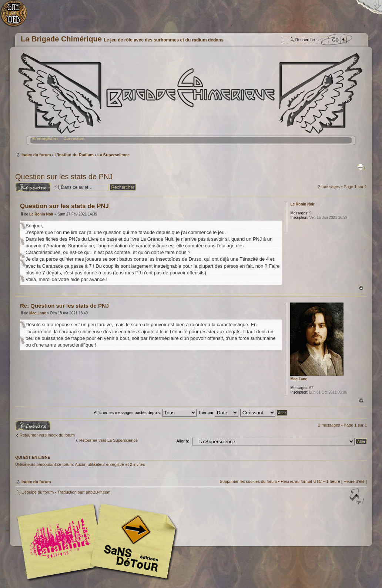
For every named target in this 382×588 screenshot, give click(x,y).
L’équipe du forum (38, 492)
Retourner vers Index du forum (47, 435)
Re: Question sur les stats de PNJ (64, 306)
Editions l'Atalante (98, 541)
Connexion (74, 138)
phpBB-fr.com (98, 492)
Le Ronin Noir (41, 214)
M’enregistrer (45, 138)
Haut (361, 288)
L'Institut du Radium (74, 155)
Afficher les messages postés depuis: (145, 412)
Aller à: (183, 441)
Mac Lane (38, 313)
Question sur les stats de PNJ (64, 177)
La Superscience (113, 155)
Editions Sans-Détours (132, 542)
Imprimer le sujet (362, 167)
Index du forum (190, 102)
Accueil (18, 17)
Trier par (218, 412)
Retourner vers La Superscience (108, 440)
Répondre (33, 187)
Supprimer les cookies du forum (249, 481)
